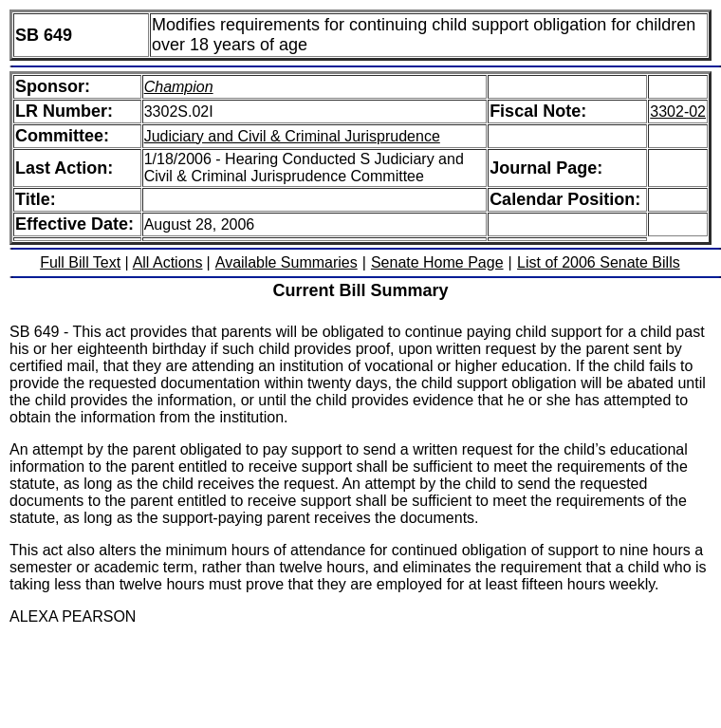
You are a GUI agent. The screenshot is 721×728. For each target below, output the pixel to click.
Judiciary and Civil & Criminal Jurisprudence (292, 136)
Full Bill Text (80, 262)
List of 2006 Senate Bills (599, 262)
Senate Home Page (437, 262)
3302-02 (678, 112)
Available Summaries (287, 262)
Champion (179, 87)
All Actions (168, 262)
